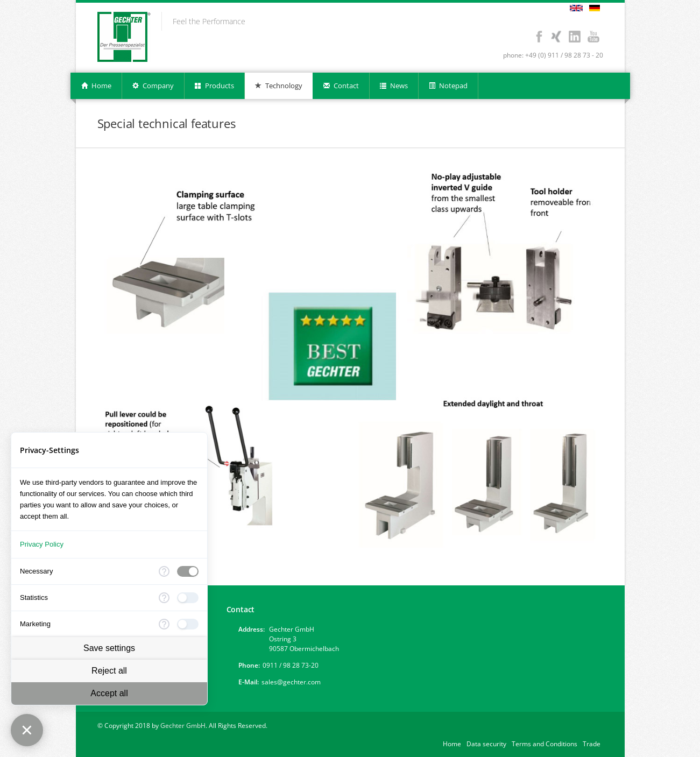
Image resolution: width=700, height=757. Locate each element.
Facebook (539, 37)
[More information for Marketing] (164, 624)
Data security (486, 744)
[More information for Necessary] (164, 571)
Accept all (109, 693)
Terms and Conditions (545, 744)
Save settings (109, 648)
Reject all (109, 671)
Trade (592, 744)
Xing (556, 37)
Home (452, 744)
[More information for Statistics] (164, 598)
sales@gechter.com (291, 682)
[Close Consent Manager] (27, 730)
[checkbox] (188, 571)
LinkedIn (575, 37)
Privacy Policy (42, 544)
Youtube (594, 37)
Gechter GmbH (183, 726)
